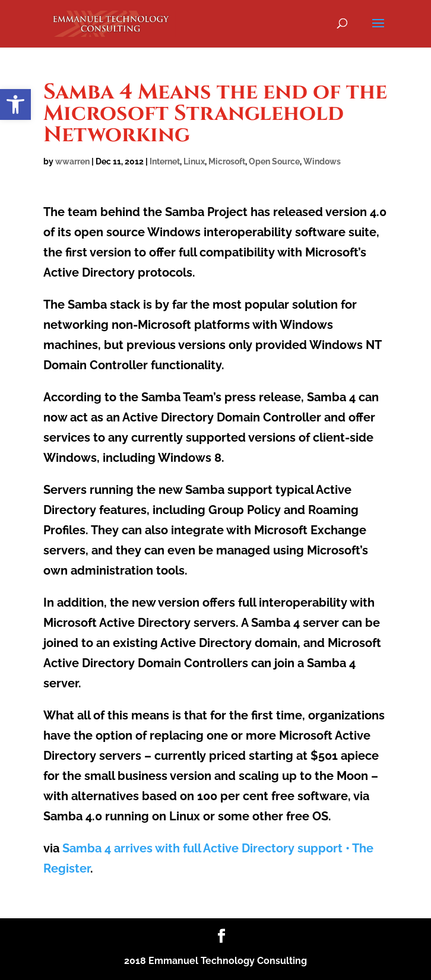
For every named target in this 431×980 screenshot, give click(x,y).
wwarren (72, 161)
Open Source (274, 161)
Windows (322, 161)
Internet (165, 161)
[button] (15, 104)
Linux (194, 161)
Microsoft (227, 161)
